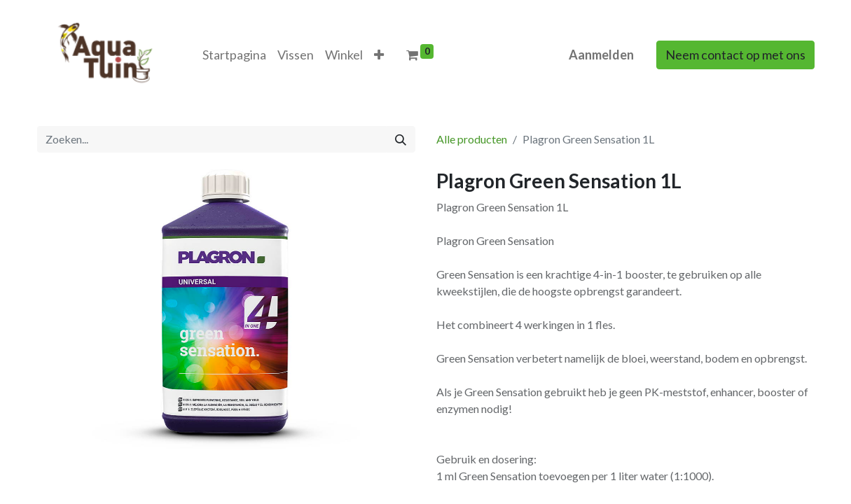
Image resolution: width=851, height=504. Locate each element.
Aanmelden (601, 55)
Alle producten (472, 139)
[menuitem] (234, 55)
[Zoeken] (401, 139)
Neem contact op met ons (735, 55)
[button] (379, 55)
